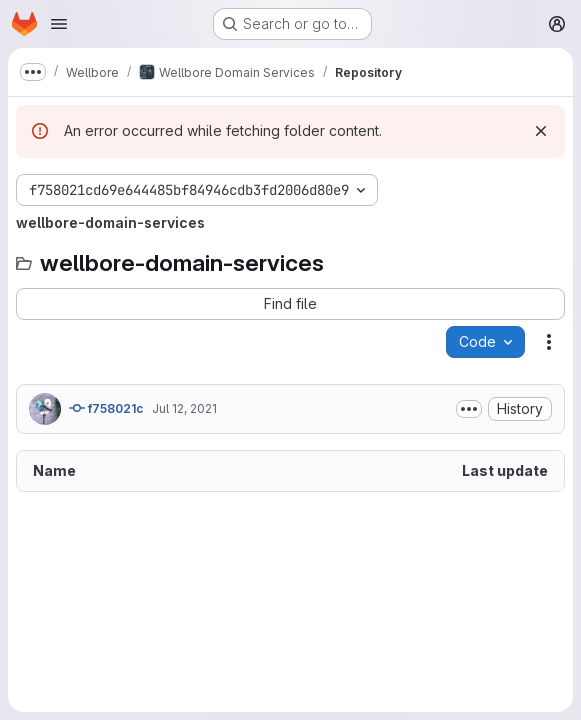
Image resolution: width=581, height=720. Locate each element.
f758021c (106, 408)
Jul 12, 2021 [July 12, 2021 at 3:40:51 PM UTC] (184, 408)
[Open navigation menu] (59, 24)
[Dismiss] (541, 131)
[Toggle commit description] (469, 409)
